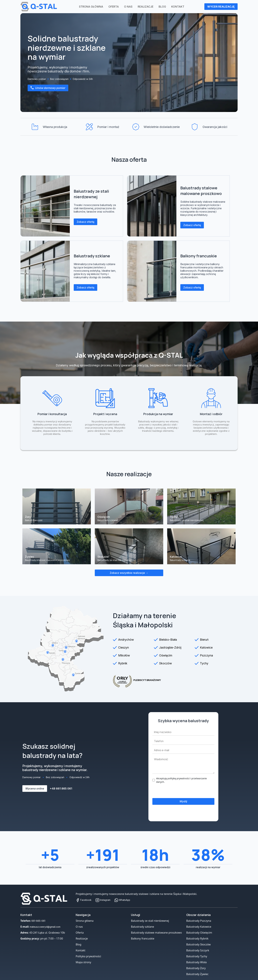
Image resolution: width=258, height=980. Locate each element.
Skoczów (165, 663)
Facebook (84, 900)
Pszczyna (206, 655)
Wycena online (35, 789)
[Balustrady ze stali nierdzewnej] (45, 206)
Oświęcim (166, 655)
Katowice (206, 647)
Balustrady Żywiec (197, 974)
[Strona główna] (46, 899)
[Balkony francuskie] (152, 271)
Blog (162, 7)
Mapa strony (83, 962)
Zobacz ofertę (85, 222)
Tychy (204, 663)
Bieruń (204, 640)
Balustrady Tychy (197, 956)
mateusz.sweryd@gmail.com (45, 927)
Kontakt (178, 7)
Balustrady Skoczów (198, 944)
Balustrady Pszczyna (199, 921)
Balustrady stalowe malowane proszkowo (201, 191)
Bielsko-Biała (168, 640)
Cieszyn (123, 647)
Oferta (114, 7)
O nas (128, 7)
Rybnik (123, 663)
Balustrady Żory (196, 968)
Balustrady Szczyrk (198, 950)
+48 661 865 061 (61, 789)
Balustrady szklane (92, 256)
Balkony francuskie (199, 256)
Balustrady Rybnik (197, 939)
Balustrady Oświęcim (199, 933)
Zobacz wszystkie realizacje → (129, 573)
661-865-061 (38, 921)
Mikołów (124, 655)
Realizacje (146, 7)
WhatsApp (122, 900)
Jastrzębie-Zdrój (170, 647)
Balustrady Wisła (196, 962)
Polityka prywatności (88, 956)
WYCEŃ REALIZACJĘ (221, 7)
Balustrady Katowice (199, 927)
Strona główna (91, 7)
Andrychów (126, 640)
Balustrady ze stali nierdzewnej (91, 194)
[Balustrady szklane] (45, 271)
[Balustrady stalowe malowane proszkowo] (152, 206)
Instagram (103, 900)
